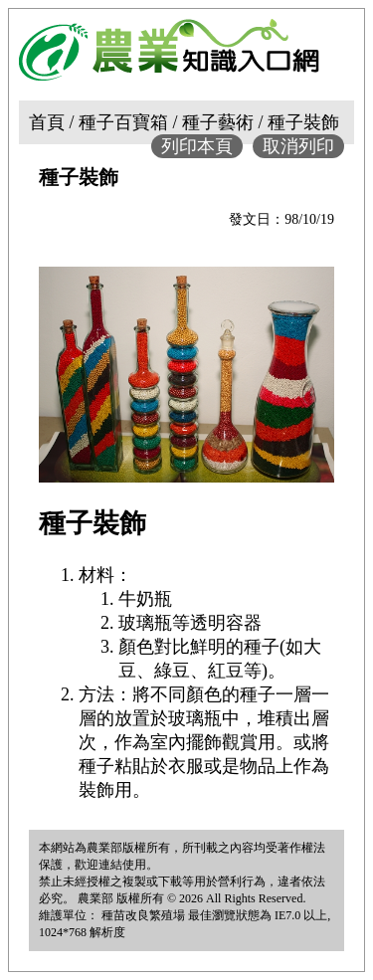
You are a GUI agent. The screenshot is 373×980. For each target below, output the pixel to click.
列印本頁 (197, 146)
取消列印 (298, 146)
